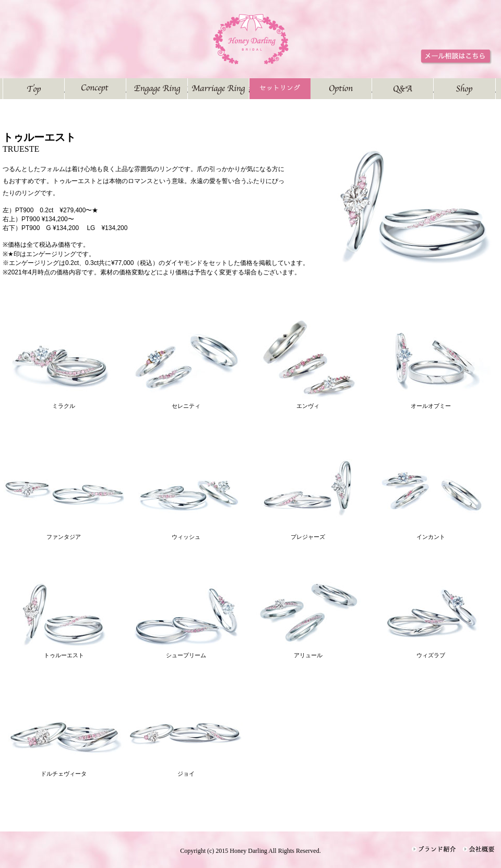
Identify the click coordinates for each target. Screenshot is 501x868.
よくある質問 (433, 88)
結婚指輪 (249, 88)
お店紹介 (496, 88)
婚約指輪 (188, 88)
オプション (372, 88)
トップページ (64, 88)
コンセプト (126, 88)
